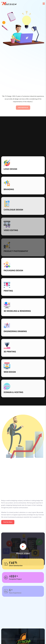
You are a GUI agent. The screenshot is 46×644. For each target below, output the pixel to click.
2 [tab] (22, 579)
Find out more (8, 458)
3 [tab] (25, 579)
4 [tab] (27, 579)
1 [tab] (19, 579)
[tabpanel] (23, 564)
